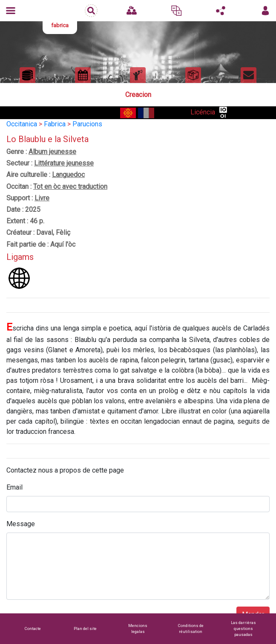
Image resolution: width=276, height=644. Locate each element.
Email (14, 487)
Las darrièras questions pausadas (243, 628)
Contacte (33, 628)
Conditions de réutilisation (191, 628)
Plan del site (85, 628)
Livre (42, 198)
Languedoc (68, 175)
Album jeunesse (52, 152)
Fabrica (55, 124)
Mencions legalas (138, 628)
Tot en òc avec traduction (70, 187)
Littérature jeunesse (64, 163)
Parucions (87, 124)
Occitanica (22, 124)
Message (21, 524)
